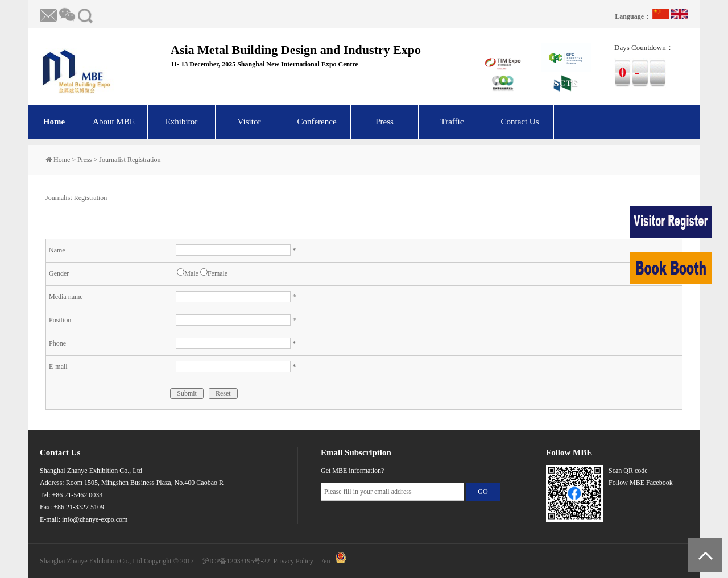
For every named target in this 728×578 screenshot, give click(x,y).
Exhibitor (182, 122)
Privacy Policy (293, 561)
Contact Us (520, 122)
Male (188, 273)
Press (384, 122)
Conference (317, 122)
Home (54, 122)
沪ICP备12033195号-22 (236, 561)
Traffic (452, 122)
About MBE (114, 122)
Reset (223, 393)
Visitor (249, 122)
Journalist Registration (130, 160)
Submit (187, 393)
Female (214, 273)
